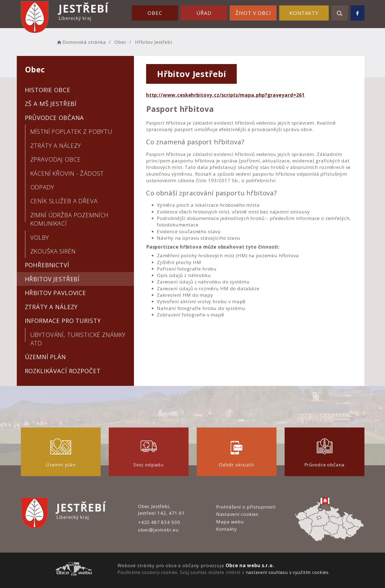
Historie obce (48, 90)
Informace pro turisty (63, 320)
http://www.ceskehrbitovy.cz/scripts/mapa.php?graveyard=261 (226, 95)
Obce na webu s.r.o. (250, 565)
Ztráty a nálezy (56, 145)
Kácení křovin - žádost (67, 173)
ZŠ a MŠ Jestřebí (51, 103)
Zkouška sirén (53, 251)
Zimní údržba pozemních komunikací (70, 219)
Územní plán (45, 357)
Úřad (204, 13)
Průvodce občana (55, 118)
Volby (40, 237)
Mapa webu (230, 522)
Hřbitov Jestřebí (52, 279)
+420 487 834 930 (159, 522)
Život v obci (253, 13)
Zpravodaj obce (56, 159)
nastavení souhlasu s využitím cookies (287, 572)
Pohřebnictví (47, 265)
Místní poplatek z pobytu (71, 131)
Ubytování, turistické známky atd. (78, 339)
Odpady (42, 187)
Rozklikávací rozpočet (63, 371)
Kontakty (304, 13)
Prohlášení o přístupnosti (246, 507)
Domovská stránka (81, 42)
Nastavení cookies (237, 514)
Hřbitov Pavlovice (55, 293)
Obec (155, 13)
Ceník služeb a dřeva (64, 201)
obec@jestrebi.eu (158, 530)
